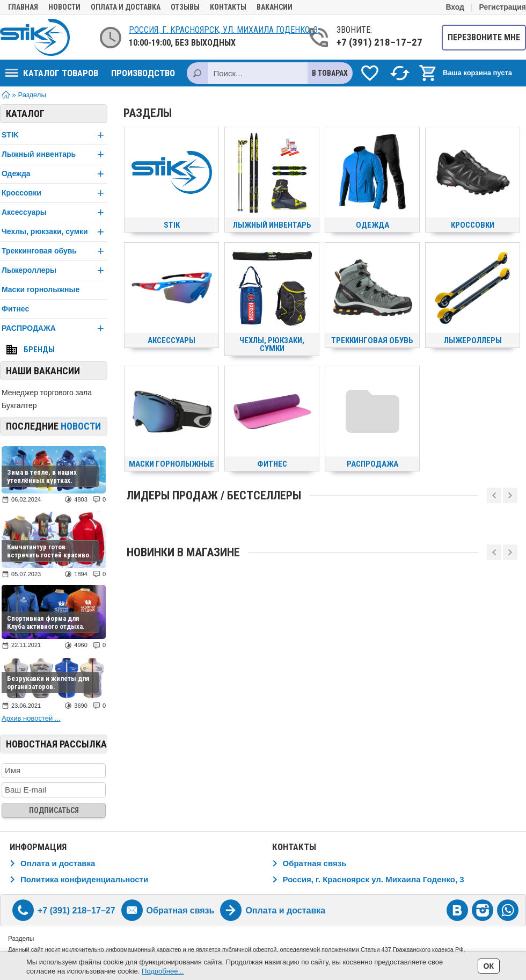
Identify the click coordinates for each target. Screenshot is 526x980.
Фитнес (15, 309)
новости (81, 426)
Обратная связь (315, 863)
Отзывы (185, 7)
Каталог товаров (52, 73)
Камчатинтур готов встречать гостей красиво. (49, 551)
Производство (143, 73)
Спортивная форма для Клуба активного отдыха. (46, 622)
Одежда (54, 174)
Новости (64, 7)
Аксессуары (54, 212)
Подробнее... (163, 971)
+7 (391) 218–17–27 (379, 42)
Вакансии (275, 7)
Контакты (228, 7)
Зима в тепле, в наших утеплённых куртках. (42, 476)
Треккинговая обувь (54, 251)
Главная (23, 7)
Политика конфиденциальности (84, 879)
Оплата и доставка (126, 7)
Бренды (39, 350)
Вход (455, 7)
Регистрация (502, 7)
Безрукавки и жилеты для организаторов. (48, 683)
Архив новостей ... (31, 718)
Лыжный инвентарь (54, 154)
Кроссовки (54, 193)
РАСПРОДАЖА (54, 328)
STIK (54, 135)
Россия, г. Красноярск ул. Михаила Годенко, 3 (374, 879)
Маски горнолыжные (41, 289)
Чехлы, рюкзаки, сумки (54, 232)
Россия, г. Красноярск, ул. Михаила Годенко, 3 (223, 30)
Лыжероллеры (54, 270)
